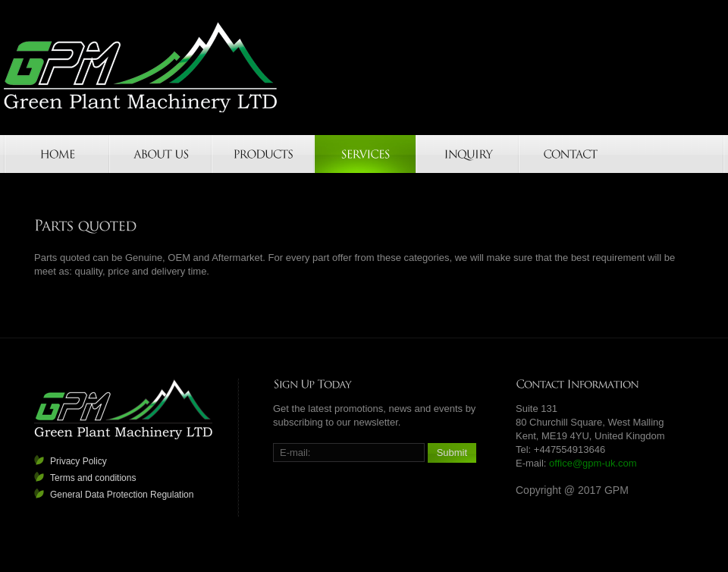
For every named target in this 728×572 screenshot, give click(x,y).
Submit (452, 453)
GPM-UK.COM (141, 68)
